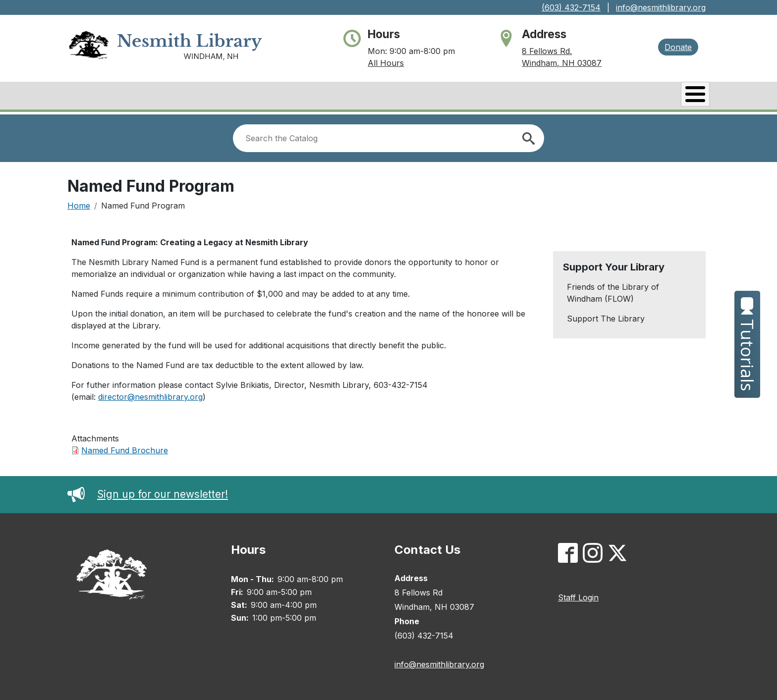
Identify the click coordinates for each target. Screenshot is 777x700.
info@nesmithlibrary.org (661, 7)
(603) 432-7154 (571, 7)
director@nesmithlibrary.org (150, 394)
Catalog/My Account (460, 97)
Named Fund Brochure (125, 448)
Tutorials (748, 344)
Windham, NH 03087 (562, 63)
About (275, 97)
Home (79, 203)
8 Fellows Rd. (547, 51)
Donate (678, 47)
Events (544, 97)
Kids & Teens (670, 97)
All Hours (386, 63)
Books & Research (350, 97)
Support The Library (606, 316)
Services (600, 97)
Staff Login (578, 595)
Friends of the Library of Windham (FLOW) (613, 290)
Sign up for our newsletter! (148, 492)
